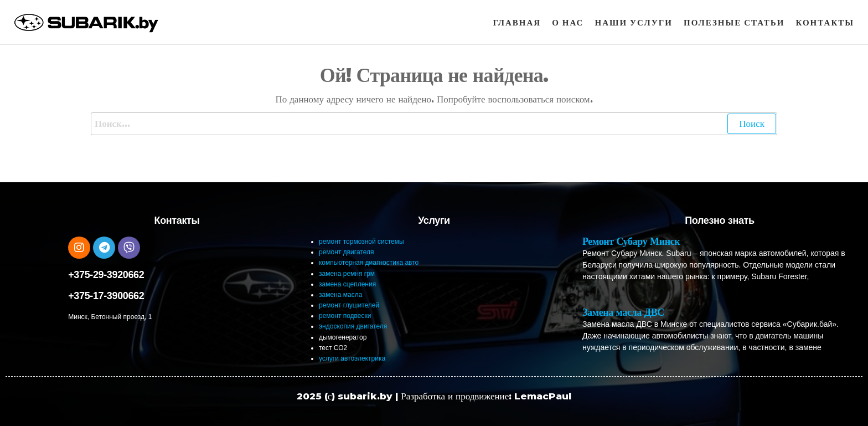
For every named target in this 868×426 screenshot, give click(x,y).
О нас (568, 22)
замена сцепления (347, 284)
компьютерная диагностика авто (369, 263)
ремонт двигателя (346, 252)
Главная (517, 22)
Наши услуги (634, 22)
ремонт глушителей (349, 305)
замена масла (340, 295)
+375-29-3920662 (106, 275)
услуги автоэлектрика (352, 358)
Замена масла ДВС (623, 312)
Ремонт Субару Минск (631, 242)
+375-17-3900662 (106, 296)
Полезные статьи (734, 22)
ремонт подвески (345, 316)
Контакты (825, 22)
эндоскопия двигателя (353, 326)
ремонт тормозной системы (361, 242)
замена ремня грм (347, 274)
